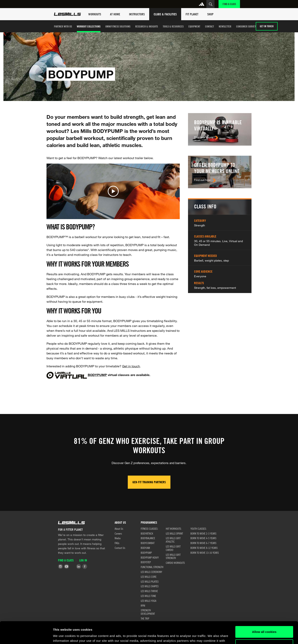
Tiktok (73, 566)
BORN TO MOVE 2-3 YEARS (203, 533)
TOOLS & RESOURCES (173, 26)
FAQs (117, 543)
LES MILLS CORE (149, 577)
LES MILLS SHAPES (150, 586)
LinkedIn (79, 566)
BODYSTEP (146, 562)
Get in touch (131, 366)
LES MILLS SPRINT (174, 533)
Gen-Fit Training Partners (149, 482)
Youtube (67, 566)
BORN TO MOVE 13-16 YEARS (205, 553)
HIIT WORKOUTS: (174, 528)
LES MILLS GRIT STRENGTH (173, 556)
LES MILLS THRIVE (149, 591)
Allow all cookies (264, 611)
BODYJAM (145, 548)
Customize (264, 624)
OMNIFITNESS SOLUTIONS (118, 26)
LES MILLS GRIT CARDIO (173, 548)
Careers (118, 533)
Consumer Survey (246, 26)
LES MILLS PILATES (150, 581)
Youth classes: (199, 528)
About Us (119, 528)
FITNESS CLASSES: (149, 528)
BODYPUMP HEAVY (150, 557)
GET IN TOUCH (267, 26)
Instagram (60, 566)
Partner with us (63, 26)
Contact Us (120, 548)
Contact (209, 26)
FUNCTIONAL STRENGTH (152, 567)
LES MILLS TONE (148, 596)
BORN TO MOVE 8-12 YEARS (204, 548)
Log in (83, 560)
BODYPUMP (97, 375)
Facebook (85, 566)
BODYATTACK (147, 533)
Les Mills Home (67, 14)
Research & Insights (147, 26)
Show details (62, 636)
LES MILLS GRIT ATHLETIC (173, 540)
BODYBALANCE (148, 538)
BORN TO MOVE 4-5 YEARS (203, 538)
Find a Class (229, 4)
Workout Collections (89, 26)
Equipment (194, 26)
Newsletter (225, 26)
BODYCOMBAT (148, 543)
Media (118, 538)
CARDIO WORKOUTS (175, 563)
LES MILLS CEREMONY (151, 572)
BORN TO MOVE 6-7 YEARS (203, 543)
